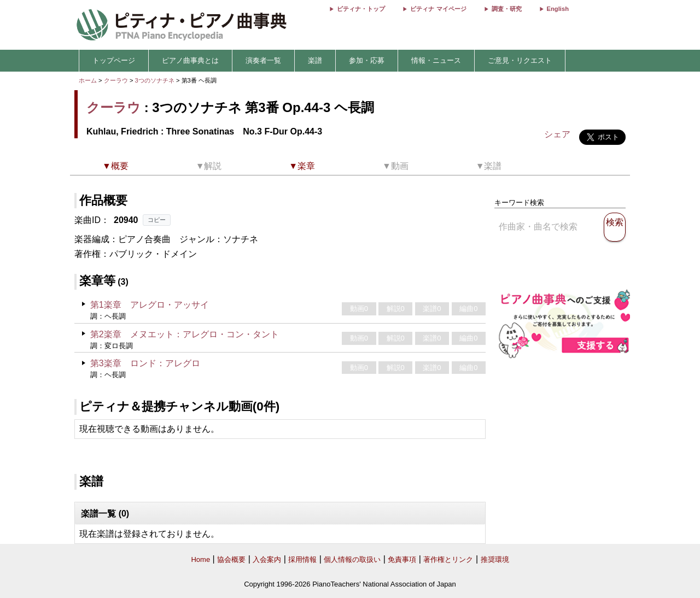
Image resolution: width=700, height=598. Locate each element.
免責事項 (402, 559)
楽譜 (315, 60)
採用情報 (302, 559)
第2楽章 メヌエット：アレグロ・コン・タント (185, 334)
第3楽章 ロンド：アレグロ (145, 363)
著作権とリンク (448, 559)
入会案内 (267, 559)
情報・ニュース (436, 60)
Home (200, 559)
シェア (557, 134)
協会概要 (231, 559)
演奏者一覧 (263, 60)
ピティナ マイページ (438, 9)
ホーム (88, 80)
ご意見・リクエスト (520, 60)
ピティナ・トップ (361, 9)
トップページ (114, 60)
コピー (157, 220)
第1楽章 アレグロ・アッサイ (150, 305)
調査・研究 (507, 9)
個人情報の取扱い (352, 559)
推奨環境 (495, 559)
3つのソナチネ (156, 80)
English (558, 9)
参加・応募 (367, 60)
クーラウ (116, 80)
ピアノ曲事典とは (190, 60)
